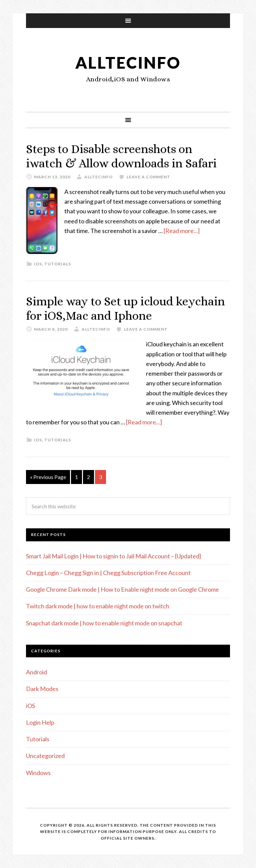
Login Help (40, 722)
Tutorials (58, 264)
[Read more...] (182, 231)
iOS (38, 264)
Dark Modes (42, 689)
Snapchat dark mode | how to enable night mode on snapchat (104, 623)
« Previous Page (48, 477)
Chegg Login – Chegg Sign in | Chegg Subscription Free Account (108, 573)
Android (36, 672)
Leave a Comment (148, 177)
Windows (38, 773)
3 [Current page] (100, 477)
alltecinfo (128, 62)
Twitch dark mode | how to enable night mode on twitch (98, 606)
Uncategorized (45, 756)
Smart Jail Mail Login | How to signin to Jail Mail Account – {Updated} (113, 556)
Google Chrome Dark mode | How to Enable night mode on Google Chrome (122, 589)
